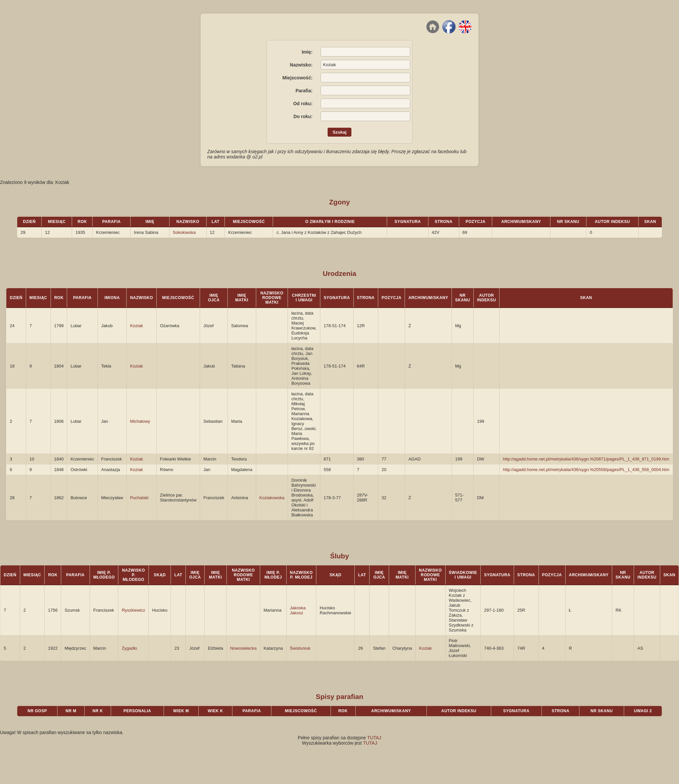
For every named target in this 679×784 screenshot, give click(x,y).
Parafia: (304, 91)
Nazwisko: (301, 65)
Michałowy (140, 421)
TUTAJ (374, 738)
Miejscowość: (297, 78)
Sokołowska (184, 232)
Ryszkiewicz (133, 610)
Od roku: (303, 104)
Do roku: (303, 116)
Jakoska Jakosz (298, 610)
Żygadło (129, 648)
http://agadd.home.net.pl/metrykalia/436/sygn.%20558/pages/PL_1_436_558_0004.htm (586, 470)
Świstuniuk (300, 648)
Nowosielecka (243, 648)
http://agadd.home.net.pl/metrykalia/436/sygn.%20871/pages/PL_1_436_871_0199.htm (586, 459)
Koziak (136, 326)
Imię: (307, 52)
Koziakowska (272, 498)
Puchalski (139, 498)
